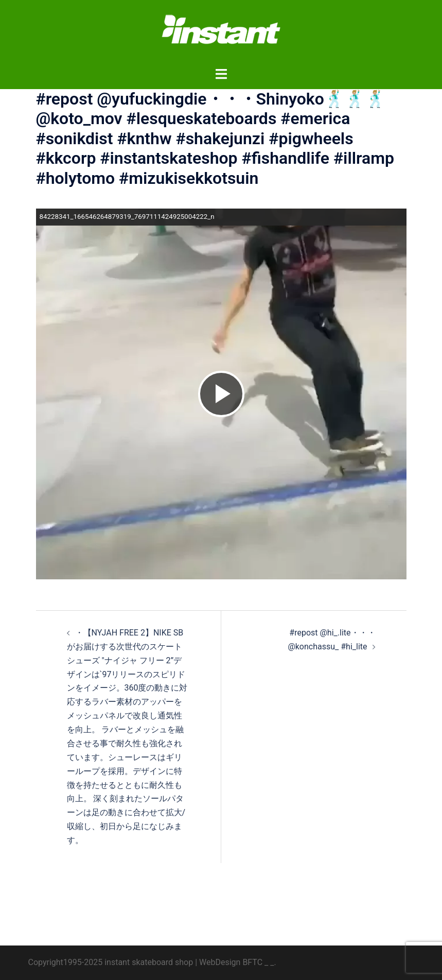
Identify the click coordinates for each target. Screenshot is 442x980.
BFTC (252, 962)
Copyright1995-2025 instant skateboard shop (111, 962)
